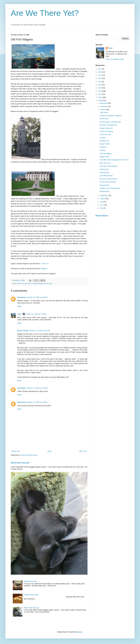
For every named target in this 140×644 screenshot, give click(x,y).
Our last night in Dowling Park (110, 122)
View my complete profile (115, 59)
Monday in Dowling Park (108, 125)
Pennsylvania (104, 185)
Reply (19, 306)
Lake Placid (104, 112)
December (104, 103)
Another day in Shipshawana (110, 188)
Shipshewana (104, 191)
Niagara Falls (104, 157)
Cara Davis (21, 388)
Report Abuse (102, 216)
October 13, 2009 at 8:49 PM (37, 297)
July (102, 202)
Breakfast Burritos (30, 581)
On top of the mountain (108, 182)
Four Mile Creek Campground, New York (114, 160)
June (102, 205)
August (103, 199)
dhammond (22, 297)
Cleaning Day (104, 172)
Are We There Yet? (45, 13)
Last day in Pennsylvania (109, 166)
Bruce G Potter (23, 331)
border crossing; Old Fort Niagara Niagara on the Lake (34, 283)
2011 (100, 94)
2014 (100, 85)
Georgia (103, 150)
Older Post (83, 451)
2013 (100, 88)
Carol (20, 314)
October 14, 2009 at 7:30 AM (36, 314)
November (104, 107)
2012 (100, 91)
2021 (100, 69)
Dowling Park (104, 141)
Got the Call (104, 119)
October (103, 110)
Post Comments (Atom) (29, 455)
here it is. (45, 264)
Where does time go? (20, 463)
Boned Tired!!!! (105, 144)
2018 (100, 72)
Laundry (103, 138)
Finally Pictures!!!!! (106, 128)
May (102, 208)
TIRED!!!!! (103, 147)
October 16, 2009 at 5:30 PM (37, 402)
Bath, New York (105, 163)
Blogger (80, 632)
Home (50, 451)
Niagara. (44, 269)
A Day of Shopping (106, 131)
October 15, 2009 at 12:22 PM (37, 388)
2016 (100, 78)
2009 (100, 101)
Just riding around (106, 176)
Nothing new (104, 169)
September (104, 195)
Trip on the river (105, 135)
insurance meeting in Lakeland (111, 116)
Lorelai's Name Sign (31, 595)
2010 (100, 97)
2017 (100, 75)
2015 (100, 82)
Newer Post (16, 451)
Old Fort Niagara (106, 154)
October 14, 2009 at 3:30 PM (40, 331)
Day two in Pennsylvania (108, 179)
